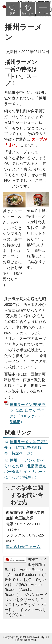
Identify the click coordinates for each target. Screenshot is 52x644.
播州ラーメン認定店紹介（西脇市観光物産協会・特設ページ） (26, 447)
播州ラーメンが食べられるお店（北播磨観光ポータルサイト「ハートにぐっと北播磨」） (25, 469)
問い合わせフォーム (23, 547)
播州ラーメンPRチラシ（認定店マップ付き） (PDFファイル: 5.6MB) (28, 413)
